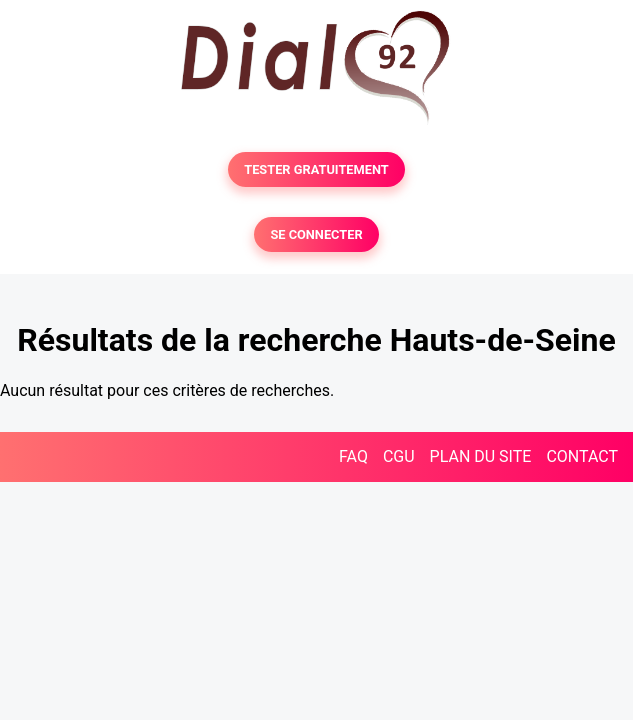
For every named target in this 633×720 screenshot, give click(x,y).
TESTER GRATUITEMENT (316, 169)
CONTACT (582, 456)
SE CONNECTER (316, 234)
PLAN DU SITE (481, 456)
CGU (399, 456)
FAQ (353, 456)
